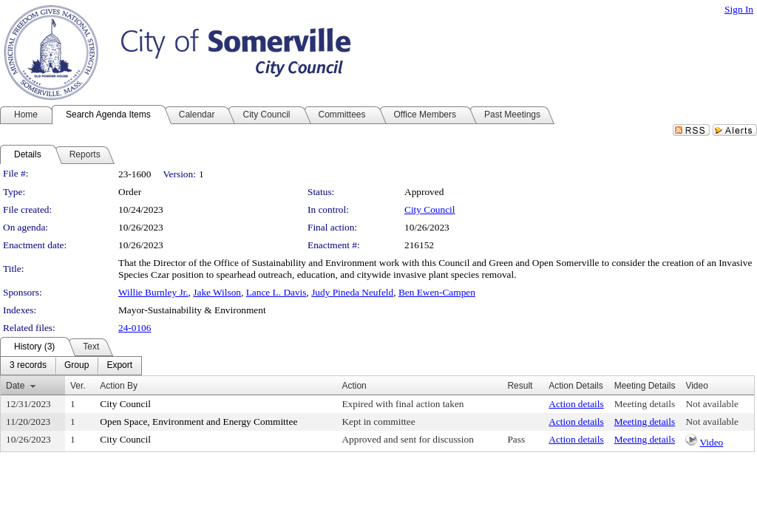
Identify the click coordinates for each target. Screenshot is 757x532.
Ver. (78, 386)
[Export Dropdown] (119, 366)
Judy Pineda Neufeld (352, 292)
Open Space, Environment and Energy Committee (198, 422)
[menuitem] (28, 366)
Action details (576, 404)
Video (711, 442)
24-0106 (135, 328)
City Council (430, 209)
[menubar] (71, 366)
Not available (712, 404)
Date (15, 386)
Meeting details (645, 404)
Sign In (739, 9)
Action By (119, 386)
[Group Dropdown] (77, 366)
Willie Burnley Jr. (153, 292)
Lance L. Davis (276, 292)
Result (520, 386)
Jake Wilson (217, 292)
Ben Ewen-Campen (437, 292)
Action (354, 386)
